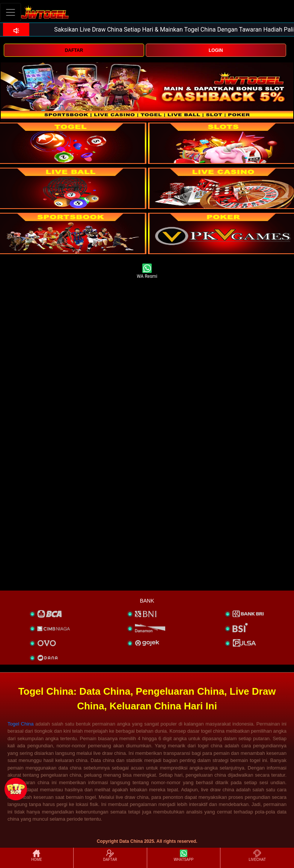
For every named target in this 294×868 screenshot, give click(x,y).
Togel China (21, 724)
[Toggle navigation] (11, 12)
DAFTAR (74, 50)
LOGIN (216, 50)
